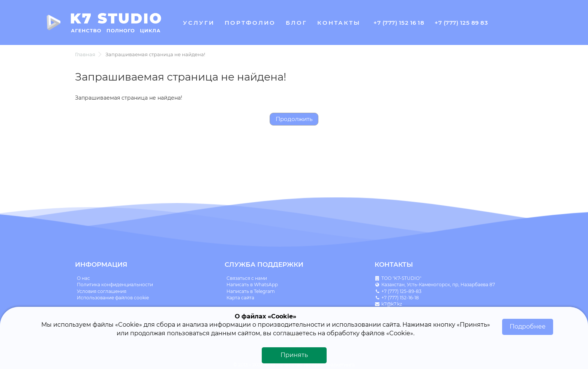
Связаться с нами (247, 278)
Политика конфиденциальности (115, 285)
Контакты (339, 23)
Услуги (199, 23)
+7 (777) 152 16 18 (399, 23)
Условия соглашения (102, 291)
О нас (83, 278)
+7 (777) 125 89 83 (461, 23)
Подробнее (528, 326)
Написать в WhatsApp (252, 285)
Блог (296, 23)
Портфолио (250, 23)
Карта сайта (240, 298)
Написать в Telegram (251, 291)
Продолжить (294, 119)
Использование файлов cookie (113, 298)
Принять (294, 355)
